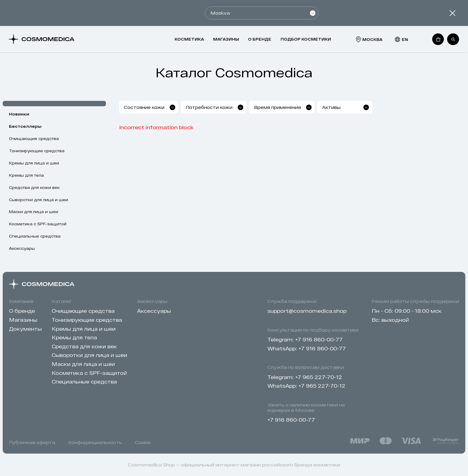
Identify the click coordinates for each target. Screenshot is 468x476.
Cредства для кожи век (34, 187)
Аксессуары (22, 248)
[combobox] (170, 107)
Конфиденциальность (95, 442)
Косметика (189, 39)
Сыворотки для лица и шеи (39, 200)
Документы (25, 329)
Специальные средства (35, 236)
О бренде (260, 39)
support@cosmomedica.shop (307, 311)
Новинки (19, 114)
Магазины (226, 39)
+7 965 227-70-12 (319, 377)
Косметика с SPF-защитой (38, 224)
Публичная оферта (32, 442)
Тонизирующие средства (37, 151)
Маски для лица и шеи (34, 212)
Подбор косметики (306, 39)
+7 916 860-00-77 (319, 339)
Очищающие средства (34, 138)
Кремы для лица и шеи (34, 163)
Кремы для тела (26, 175)
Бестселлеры (25, 126)
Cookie (143, 442)
